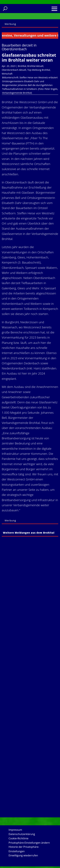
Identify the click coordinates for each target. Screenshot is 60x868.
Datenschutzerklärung (22, 834)
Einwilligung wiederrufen (23, 855)
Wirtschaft (7, 74)
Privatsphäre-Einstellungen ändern (29, 843)
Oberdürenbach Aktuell (14, 70)
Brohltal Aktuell (35, 66)
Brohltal (22, 66)
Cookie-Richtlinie (19, 838)
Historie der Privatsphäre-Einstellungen (24, 849)
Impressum (15, 830)
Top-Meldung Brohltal (39, 70)
